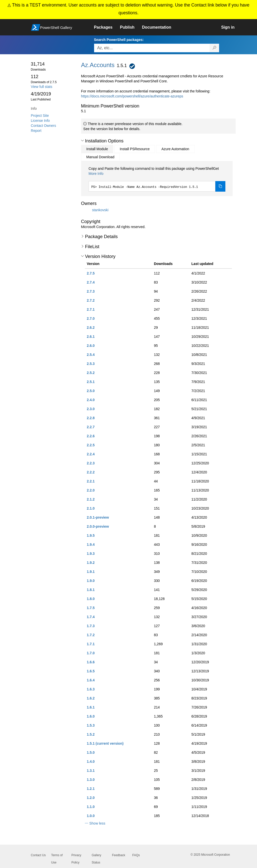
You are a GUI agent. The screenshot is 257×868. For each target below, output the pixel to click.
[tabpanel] (157, 179)
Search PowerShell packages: (119, 40)
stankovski (100, 210)
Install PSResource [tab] (135, 149)
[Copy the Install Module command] (220, 186)
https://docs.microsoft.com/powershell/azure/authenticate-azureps (132, 96)
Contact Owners (43, 126)
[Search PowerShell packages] (214, 48)
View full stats (42, 87)
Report (36, 131)
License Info (40, 121)
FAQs (136, 855)
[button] (82, 141)
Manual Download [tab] (100, 157)
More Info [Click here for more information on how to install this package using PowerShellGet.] (96, 174)
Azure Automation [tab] (175, 149)
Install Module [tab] (97, 149)
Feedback (119, 855)
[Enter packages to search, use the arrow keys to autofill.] (152, 48)
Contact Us (38, 855)
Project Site (40, 116)
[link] (107, 27)
